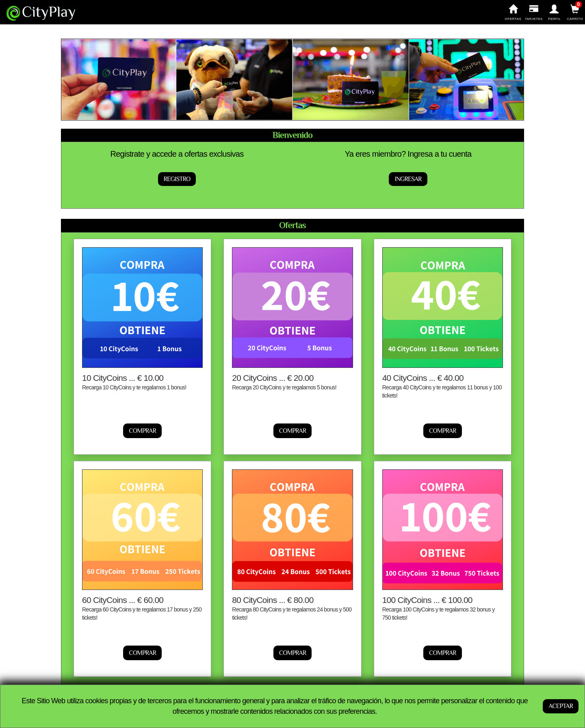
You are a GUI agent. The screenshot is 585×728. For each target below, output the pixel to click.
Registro (177, 179)
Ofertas (513, 13)
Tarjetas (534, 13)
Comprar (142, 431)
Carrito (575, 13)
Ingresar (408, 179)
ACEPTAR (561, 706)
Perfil (554, 13)
